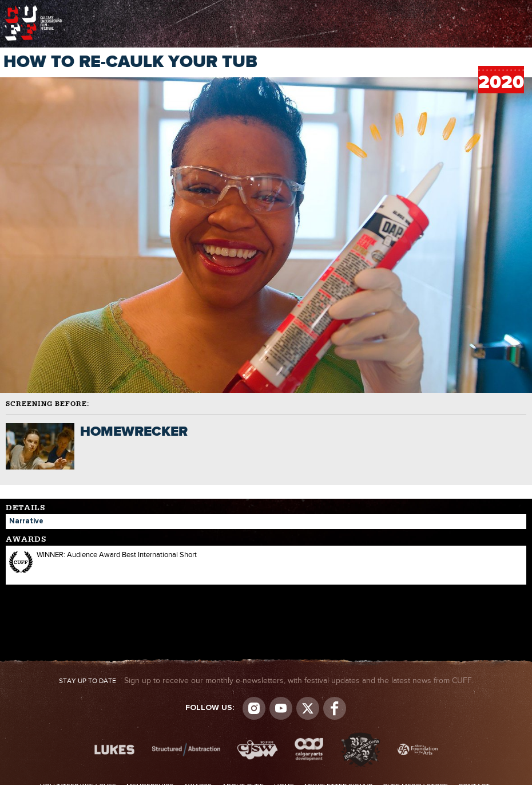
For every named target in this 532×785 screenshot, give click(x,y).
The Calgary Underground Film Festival (33, 9)
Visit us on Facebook (335, 708)
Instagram (254, 708)
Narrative (26, 521)
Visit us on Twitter (308, 708)
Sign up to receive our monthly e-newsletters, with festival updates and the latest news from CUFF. (266, 681)
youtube (281, 708)
